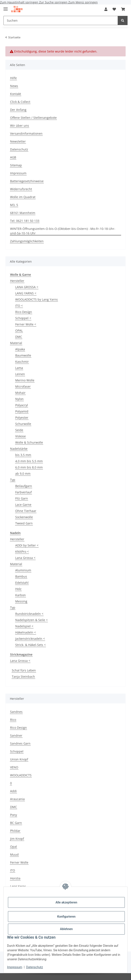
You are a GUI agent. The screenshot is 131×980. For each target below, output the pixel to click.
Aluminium (23, 570)
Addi (13, 791)
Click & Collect (20, 102)
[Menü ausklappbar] (6, 7)
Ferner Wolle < (26, 324)
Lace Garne (23, 505)
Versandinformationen (26, 133)
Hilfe (13, 78)
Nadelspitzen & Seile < (31, 620)
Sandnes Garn (20, 743)
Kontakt (16, 94)
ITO (13, 870)
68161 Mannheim (23, 213)
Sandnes (16, 712)
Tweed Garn (24, 523)
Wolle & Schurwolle (29, 442)
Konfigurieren (66, 917)
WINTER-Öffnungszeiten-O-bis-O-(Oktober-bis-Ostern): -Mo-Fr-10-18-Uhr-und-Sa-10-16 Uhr (63, 231)
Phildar (15, 831)
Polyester (22, 418)
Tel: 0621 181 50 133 (25, 221)
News (14, 86)
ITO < (19, 306)
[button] (106, 9)
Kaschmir (22, 362)
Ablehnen (66, 929)
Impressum (15, 967)
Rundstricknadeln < (29, 614)
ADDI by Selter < (27, 545)
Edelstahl (22, 583)
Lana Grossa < (25, 558)
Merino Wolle (25, 380)
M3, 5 (14, 205)
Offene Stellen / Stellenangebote (33, 118)
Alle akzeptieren (66, 902)
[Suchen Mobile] (61, 20)
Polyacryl (22, 405)
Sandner (16, 735)
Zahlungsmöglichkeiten (27, 241)
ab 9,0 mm (23, 473)
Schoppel (17, 751)
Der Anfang (18, 110)
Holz (18, 589)
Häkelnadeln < (26, 632)
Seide (19, 430)
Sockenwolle (24, 517)
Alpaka (20, 349)
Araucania (17, 799)
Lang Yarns (18, 886)
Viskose (21, 436)
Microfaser (23, 386)
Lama (19, 368)
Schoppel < (23, 318)
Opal (14, 847)
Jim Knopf (17, 839)
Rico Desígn (24, 312)
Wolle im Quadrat (23, 197)
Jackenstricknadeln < (30, 639)
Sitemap (16, 165)
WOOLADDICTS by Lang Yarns (37, 299)
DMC (19, 337)
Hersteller (17, 281)
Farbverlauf (24, 492)
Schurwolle (23, 424)
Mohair (20, 393)
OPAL (19, 330)
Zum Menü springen (83, 2)
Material (16, 343)
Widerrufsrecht (21, 189)
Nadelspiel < (24, 626)
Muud (14, 854)
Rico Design (18, 728)
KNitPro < (22, 552)
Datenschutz (35, 967)
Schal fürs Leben (24, 670)
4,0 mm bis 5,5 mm (29, 461)
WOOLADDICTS (21, 775)
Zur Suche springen (54, 2)
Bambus (21, 576)
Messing (21, 601)
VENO (14, 767)
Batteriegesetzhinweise (27, 181)
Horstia (15, 878)
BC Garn (16, 823)
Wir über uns (20, 126)
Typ (13, 480)
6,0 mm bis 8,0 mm (29, 467)
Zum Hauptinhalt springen (20, 2)
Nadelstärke (19, 449)
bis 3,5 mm (23, 455)
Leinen (20, 374)
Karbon (21, 595)
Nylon (19, 399)
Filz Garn (22, 498)
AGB (13, 157)
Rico (13, 720)
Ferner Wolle (19, 862)
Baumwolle (23, 355)
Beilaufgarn (24, 486)
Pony (14, 815)
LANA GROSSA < (27, 287)
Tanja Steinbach (23, 677)
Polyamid (22, 411)
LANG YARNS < (26, 293)
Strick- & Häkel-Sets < (30, 645)
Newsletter (18, 141)
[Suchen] (123, 20)
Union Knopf (19, 759)
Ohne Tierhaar (26, 511)
